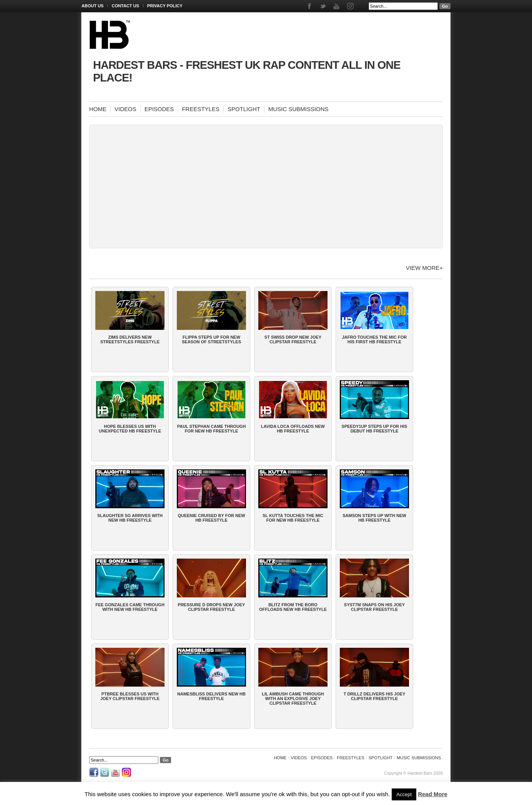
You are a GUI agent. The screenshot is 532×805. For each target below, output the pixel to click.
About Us (92, 6)
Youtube (337, 6)
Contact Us (125, 6)
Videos (126, 109)
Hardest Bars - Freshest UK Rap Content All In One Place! (247, 71)
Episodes (159, 109)
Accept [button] (404, 794)
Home (98, 109)
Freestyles (201, 109)
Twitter (323, 6)
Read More (433, 794)
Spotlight (244, 109)
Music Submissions (298, 109)
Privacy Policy (165, 6)
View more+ (424, 268)
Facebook (310, 6)
